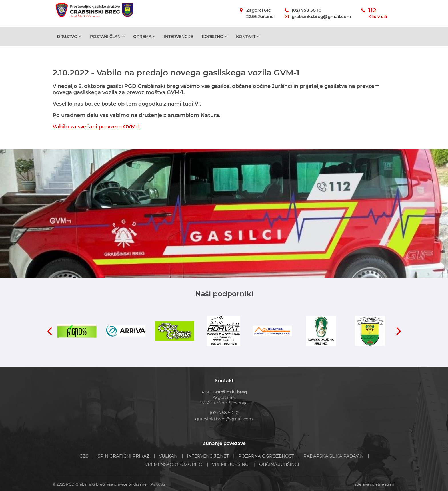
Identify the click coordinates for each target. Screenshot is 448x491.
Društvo (67, 40)
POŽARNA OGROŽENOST (266, 456)
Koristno (213, 40)
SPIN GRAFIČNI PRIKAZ (124, 456)
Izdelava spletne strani (374, 484)
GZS (84, 456)
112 (378, 13)
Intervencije (179, 40)
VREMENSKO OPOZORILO (174, 464)
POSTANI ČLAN (105, 40)
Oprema (142, 40)
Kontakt (246, 40)
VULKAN (168, 456)
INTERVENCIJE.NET (208, 456)
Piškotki (158, 484)
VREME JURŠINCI (231, 464)
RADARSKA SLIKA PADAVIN (333, 456)
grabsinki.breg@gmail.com (321, 16)
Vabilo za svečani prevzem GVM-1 (96, 127)
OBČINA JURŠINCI (279, 464)
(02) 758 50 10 (307, 10)
